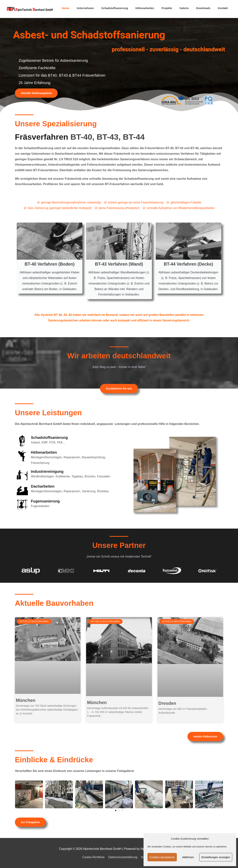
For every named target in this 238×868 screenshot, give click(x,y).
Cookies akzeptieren (162, 857)
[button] (19, 794)
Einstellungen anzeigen (216, 857)
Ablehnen (188, 857)
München (26, 700)
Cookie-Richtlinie (93, 857)
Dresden (167, 703)
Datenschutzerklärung (123, 857)
